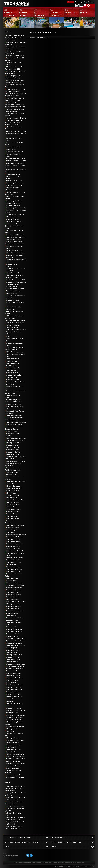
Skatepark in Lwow (13, 609)
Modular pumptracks (13, 217)
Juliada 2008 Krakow (13, 620)
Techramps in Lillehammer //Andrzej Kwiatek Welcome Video (14, 226)
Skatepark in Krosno (13, 597)
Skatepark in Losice (13, 300)
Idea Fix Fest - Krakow (14, 447)
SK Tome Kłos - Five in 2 (14, 222)
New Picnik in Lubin (13, 680)
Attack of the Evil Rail (13, 766)
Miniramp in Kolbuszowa (14, 655)
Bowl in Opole (11, 149)
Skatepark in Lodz (12, 578)
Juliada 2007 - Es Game (14, 699)
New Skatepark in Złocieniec (15, 715)
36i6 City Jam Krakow (13, 761)
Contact (91, 2)
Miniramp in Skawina (13, 454)
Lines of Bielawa (12, 431)
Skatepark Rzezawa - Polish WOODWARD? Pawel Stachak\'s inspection (15, 122)
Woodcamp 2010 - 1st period (16, 438)
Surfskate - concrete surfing (15, 56)
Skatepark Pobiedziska (14, 539)
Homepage (79, 2)
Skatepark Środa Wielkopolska (16, 481)
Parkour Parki (11, 309)
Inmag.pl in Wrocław (13, 752)
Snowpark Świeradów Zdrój (15, 500)
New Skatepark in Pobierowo (16, 763)
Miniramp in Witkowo (13, 676)
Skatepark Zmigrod (12, 380)
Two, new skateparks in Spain (16, 440)
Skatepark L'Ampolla (13, 368)
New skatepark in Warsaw (15, 183)
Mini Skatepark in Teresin (14, 697)
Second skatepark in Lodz (15, 544)
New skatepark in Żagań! (14, 201)
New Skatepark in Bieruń (14, 720)
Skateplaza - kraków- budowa (16, 330)
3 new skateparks (12, 613)
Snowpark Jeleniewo (13, 514)
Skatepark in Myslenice (14, 562)
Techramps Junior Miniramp (15, 215)
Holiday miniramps (12, 636)
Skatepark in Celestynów (14, 629)
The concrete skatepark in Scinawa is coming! (14, 803)
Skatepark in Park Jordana (15, 632)
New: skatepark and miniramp (16, 602)
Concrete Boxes (12, 475)
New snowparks (12, 747)
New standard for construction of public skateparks (16, 799)
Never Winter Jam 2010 (14, 488)
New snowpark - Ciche (14, 673)
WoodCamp (10, 731)
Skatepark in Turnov (13, 219)
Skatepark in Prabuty (13, 650)
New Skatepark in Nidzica (15, 685)
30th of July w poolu (13, 505)
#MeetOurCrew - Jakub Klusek (16, 131)
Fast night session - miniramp (16, 461)
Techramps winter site (14, 775)
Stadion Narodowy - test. (15, 251)
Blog (86, 2)
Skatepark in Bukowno (14, 595)
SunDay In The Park (13, 495)
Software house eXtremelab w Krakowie (90, 866)
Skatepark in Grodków (13, 749)
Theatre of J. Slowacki (13, 307)
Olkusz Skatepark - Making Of (16, 253)
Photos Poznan (11, 565)
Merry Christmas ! (12, 293)
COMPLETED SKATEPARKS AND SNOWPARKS (62, 863)
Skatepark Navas (12, 370)
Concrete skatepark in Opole (16, 320)
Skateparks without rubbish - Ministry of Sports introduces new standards (15, 38)
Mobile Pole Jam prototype (15, 352)
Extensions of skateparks (14, 583)
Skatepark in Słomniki (13, 147)
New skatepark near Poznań (15, 757)
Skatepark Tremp (12, 532)
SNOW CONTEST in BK (14, 743)
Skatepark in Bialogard (14, 606)
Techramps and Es (12, 706)
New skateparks (12, 581)
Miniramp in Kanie (12, 662)
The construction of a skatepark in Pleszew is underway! (13, 176)
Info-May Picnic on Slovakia (15, 726)
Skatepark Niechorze (13, 657)
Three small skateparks (14, 549)
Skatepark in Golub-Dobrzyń (16, 645)
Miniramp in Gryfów (13, 729)
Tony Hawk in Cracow (13, 291)
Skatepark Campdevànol (14, 588)
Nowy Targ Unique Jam (14, 687)
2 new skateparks (12, 530)
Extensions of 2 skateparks (15, 551)
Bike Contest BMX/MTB (14, 425)
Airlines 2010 (11, 484)
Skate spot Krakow (13, 528)
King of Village (11, 493)
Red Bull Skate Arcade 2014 (16, 280)
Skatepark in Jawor (12, 445)
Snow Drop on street (13, 768)
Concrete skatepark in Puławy (16, 158)
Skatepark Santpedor (13, 560)
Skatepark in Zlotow (13, 627)
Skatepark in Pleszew (13, 572)
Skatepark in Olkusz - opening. (16, 282)
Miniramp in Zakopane (13, 443)
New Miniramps (11, 683)
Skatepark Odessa (12, 516)
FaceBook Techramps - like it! (71, 2)
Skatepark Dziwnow (13, 512)
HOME (15, 863)
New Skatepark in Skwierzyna (16, 710)
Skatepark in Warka (13, 592)
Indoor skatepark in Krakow (15, 152)
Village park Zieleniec (13, 671)
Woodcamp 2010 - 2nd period (16, 422)
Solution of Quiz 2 (12, 713)
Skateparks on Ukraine (13, 567)
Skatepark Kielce (12, 366)
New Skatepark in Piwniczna (15, 740)
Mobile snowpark (12, 498)
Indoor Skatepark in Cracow (15, 185)
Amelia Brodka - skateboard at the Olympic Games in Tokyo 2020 (15, 165)
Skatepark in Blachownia (14, 415)
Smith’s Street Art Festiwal (15, 777)
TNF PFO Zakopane (13, 502)
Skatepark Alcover (12, 373)
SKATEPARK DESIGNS (36, 863)
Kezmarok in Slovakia (13, 599)
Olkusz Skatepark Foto (14, 273)
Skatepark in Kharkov (13, 692)
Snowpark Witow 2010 (14, 509)
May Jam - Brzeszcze (13, 486)
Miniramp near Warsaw (14, 604)
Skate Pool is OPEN (13, 652)
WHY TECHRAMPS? (47, 863)
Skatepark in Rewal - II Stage (16, 759)
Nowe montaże (11, 336)
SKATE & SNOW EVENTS (79, 863)
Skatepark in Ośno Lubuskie (15, 634)
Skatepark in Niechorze (14, 703)
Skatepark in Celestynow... (15, 537)
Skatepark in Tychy (12, 615)
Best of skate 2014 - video (15, 235)
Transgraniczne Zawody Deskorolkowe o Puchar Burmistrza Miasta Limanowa (14, 287)
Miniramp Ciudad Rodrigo (14, 558)
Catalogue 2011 (12, 361)
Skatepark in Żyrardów (14, 659)
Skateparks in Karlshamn (14, 452)
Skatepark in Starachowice (15, 611)
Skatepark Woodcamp (14, 708)
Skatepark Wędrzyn (13, 363)
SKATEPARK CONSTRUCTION (24, 863)
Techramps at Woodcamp (15, 717)
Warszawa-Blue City (13, 491)
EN (91, 6)
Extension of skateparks (14, 643)
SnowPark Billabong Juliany (15, 666)
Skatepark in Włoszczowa (15, 690)
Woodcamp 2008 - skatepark (16, 638)
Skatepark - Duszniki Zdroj (15, 618)
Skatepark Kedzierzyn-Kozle (15, 525)
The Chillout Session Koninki (15, 323)
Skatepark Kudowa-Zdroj (14, 375)
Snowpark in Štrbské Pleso (15, 585)
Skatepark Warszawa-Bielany (16, 664)
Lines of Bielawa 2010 (14, 404)
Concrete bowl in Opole (14, 181)
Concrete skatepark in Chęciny (16, 161)
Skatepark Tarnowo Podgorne (16, 535)
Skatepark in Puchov (13, 450)
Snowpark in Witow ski (14, 590)
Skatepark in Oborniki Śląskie (16, 641)
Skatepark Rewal (12, 507)
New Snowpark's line (13, 694)
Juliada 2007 (10, 701)
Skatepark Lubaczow (13, 519)
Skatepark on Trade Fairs (14, 678)
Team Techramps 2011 (14, 359)
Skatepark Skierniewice (14, 542)
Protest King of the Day (14, 745)
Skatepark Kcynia (12, 377)
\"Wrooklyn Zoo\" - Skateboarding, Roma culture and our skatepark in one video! (15, 105)
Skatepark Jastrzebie (13, 546)
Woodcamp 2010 (12, 472)
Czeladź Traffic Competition (15, 754)
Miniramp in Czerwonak (14, 738)
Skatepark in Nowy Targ (14, 569)
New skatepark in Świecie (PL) (16, 208)
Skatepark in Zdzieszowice (15, 669)
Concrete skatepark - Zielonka (16, 118)
